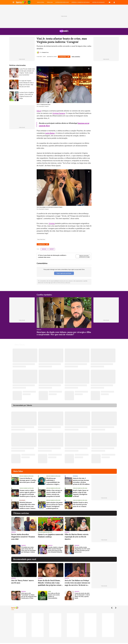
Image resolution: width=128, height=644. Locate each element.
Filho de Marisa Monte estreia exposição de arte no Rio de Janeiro (77, 537)
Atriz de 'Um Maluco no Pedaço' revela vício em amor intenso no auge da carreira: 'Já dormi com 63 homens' (77, 583)
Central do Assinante (98, 2)
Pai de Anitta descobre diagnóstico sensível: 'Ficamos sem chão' (23, 537)
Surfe (49, 592)
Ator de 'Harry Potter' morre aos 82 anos (23, 582)
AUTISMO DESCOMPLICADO (62, 2)
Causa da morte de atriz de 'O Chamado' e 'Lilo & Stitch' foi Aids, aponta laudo (82, 596)
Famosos (44, 249)
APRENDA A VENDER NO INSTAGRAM (81, 2)
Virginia (52, 223)
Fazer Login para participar (64, 273)
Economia (75, 476)
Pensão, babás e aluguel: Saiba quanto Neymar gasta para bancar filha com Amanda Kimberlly (56, 550)
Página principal (21, 2)
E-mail (110, 2)
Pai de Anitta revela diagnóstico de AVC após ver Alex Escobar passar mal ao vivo (82, 550)
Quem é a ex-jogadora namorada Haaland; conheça (51, 536)
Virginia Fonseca (59, 113)
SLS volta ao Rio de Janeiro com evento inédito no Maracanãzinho (54, 596)
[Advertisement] (104, 549)
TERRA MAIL (50, 2)
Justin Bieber (50, 133)
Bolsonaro (22, 500)
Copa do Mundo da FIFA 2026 (29, 2)
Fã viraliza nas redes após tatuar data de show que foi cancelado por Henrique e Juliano (28, 550)
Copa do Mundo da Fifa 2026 (26, 476)
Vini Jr (39, 111)
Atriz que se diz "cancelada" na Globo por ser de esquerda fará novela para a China (29, 596)
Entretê (52, 249)
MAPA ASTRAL (41, 2)
